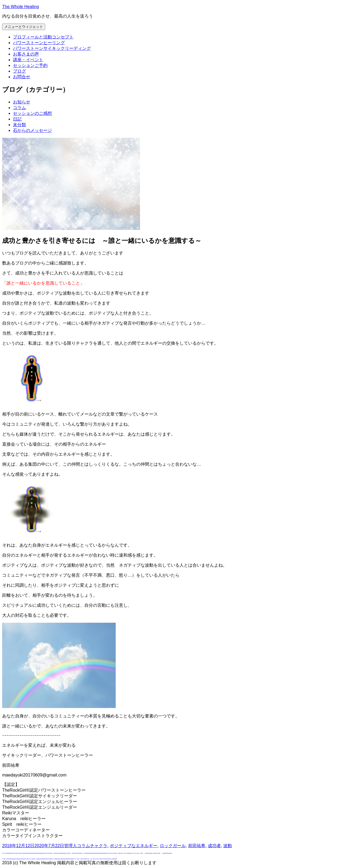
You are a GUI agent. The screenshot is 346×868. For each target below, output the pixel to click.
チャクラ (99, 846)
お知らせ (22, 102)
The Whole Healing (21, 7)
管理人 (71, 846)
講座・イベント (28, 60)
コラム (19, 108)
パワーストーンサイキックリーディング (52, 48)
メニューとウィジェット (24, 27)
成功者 (214, 846)
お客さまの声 (26, 54)
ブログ (19, 71)
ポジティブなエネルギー (134, 846)
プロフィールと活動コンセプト (43, 37)
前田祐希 (197, 846)
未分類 (19, 125)
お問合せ (22, 77)
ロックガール (173, 846)
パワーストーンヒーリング (39, 43)
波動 (228, 846)
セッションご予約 (30, 65)
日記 (17, 119)
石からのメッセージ (32, 130)
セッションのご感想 (32, 113)
